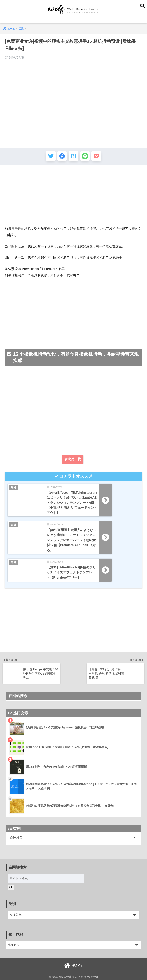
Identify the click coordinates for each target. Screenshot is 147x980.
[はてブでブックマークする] (74, 157)
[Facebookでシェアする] (60, 157)
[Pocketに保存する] (100, 157)
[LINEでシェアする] (87, 157)
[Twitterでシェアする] (47, 157)
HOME (73, 965)
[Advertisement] (73, 197)
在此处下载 (73, 461)
